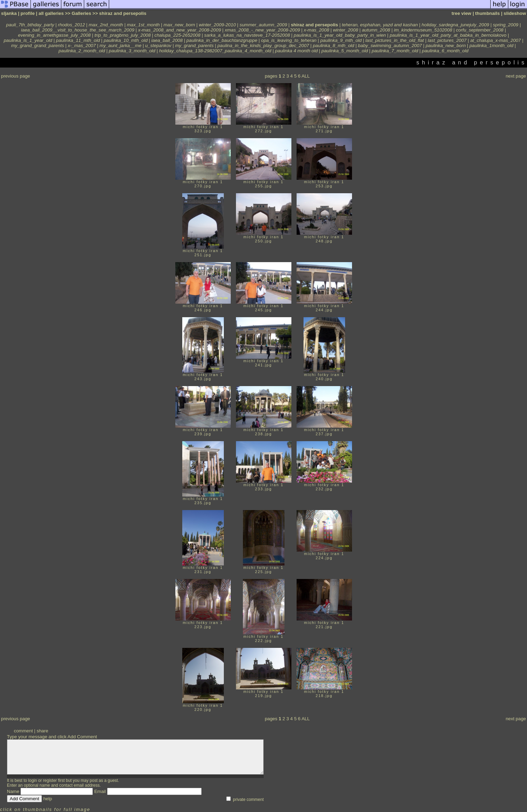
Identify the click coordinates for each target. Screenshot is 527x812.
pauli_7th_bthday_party (30, 25)
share (42, 731)
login (32, 780)
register (50, 780)
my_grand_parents (194, 46)
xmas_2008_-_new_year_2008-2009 (262, 30)
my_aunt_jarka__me (120, 46)
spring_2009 (506, 25)
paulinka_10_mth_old (126, 40)
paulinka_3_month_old (132, 51)
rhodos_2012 (71, 25)
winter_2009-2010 (217, 25)
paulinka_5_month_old (345, 51)
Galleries (81, 13)
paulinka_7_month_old (395, 51)
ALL (306, 76)
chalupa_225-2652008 (178, 35)
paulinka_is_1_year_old (28, 40)
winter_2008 (346, 30)
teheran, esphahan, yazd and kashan (380, 25)
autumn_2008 (376, 30)
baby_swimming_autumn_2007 (390, 46)
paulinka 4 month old (296, 51)
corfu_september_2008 (480, 30)
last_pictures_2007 (447, 40)
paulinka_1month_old (491, 46)
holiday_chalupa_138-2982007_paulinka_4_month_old (215, 51)
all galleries (51, 13)
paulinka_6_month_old (445, 51)
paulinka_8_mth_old (333, 46)
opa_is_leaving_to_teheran (289, 40)
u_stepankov (158, 46)
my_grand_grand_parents (38, 46)
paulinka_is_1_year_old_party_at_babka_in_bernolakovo (448, 35)
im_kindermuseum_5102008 (423, 30)
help (48, 799)
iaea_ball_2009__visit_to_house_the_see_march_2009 (78, 30)
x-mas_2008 (317, 30)
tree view (461, 13)
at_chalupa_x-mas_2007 (495, 40)
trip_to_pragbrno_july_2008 (123, 35)
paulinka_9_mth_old (341, 40)
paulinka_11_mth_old (78, 40)
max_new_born (179, 25)
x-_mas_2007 (82, 46)
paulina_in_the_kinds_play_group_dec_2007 (263, 46)
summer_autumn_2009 (263, 25)
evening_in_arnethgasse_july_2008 (54, 35)
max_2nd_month (106, 25)
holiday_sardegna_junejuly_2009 (455, 25)
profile (28, 13)
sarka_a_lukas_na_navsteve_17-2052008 (247, 35)
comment (23, 731)
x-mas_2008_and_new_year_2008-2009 (180, 30)
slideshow (515, 13)
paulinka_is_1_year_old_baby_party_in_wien (340, 35)
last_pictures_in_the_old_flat (395, 40)
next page (516, 76)
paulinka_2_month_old (82, 51)
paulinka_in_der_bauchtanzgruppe (222, 40)
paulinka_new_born (446, 46)
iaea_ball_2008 (167, 40)
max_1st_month (143, 25)
